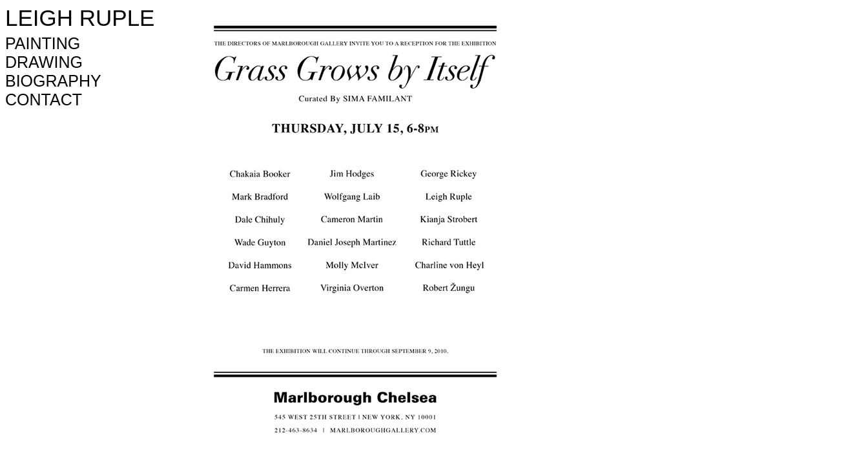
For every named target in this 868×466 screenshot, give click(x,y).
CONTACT (44, 100)
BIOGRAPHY (53, 81)
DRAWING (44, 62)
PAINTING (43, 43)
